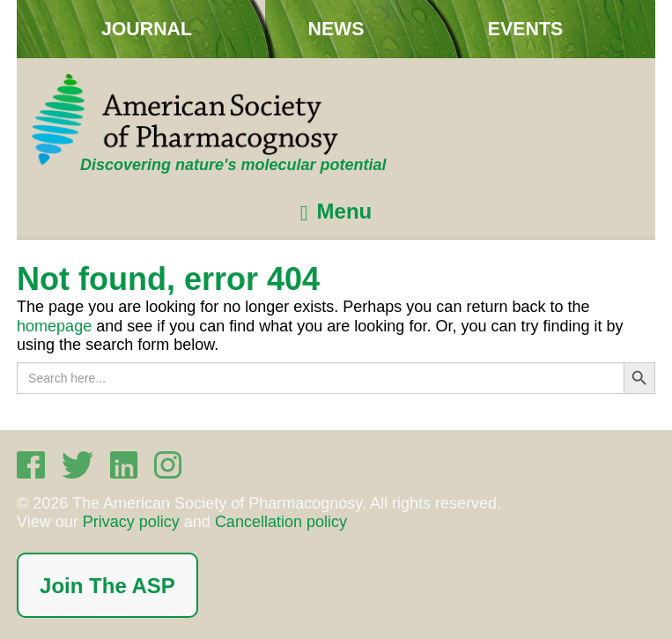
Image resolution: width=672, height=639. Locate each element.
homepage (54, 326)
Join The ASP (107, 586)
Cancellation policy (281, 522)
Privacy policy (131, 522)
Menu (345, 212)
